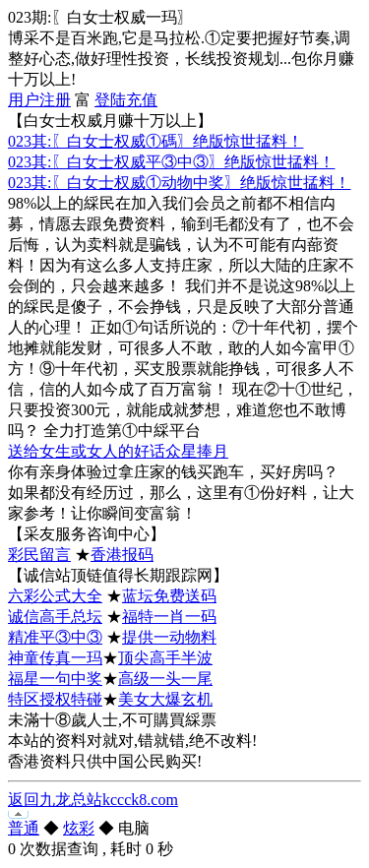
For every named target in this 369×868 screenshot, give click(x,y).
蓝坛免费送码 (169, 596)
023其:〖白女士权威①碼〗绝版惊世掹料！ (155, 141)
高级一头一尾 (165, 679)
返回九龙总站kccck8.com (93, 800)
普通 (24, 828)
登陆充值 (126, 100)
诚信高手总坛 (55, 617)
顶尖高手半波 (165, 658)
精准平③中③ (55, 637)
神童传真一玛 (55, 658)
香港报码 (122, 555)
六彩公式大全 (55, 596)
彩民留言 (39, 555)
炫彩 (79, 828)
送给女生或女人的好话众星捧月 (118, 451)
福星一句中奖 (55, 679)
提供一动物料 (169, 637)
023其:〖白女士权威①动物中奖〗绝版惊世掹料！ (179, 183)
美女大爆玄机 (165, 699)
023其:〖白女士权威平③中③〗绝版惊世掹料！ (171, 162)
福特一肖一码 (169, 617)
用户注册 (39, 100)
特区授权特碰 (55, 699)
